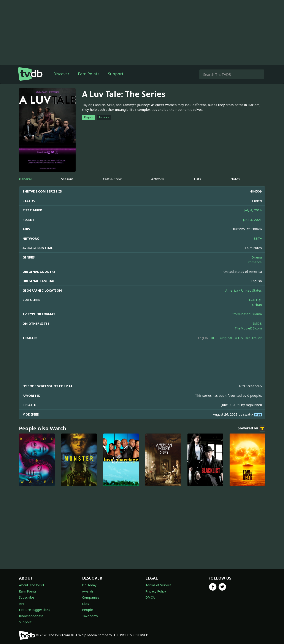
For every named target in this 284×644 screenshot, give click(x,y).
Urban (257, 305)
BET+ (258, 238)
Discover (61, 74)
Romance (255, 262)
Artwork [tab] (158, 179)
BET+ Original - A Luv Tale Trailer (236, 338)
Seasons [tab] (67, 179)
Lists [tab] (197, 179)
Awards (88, 591)
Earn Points (89, 74)
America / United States (244, 290)
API (22, 604)
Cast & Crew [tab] (112, 179)
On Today (89, 585)
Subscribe (27, 597)
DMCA (150, 597)
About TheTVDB (31, 585)
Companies (91, 597)
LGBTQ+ (255, 300)
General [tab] (25, 179)
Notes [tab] (235, 179)
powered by (251, 429)
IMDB (257, 323)
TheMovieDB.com (248, 328)
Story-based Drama (247, 314)
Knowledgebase (31, 616)
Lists (86, 604)
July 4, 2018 (253, 210)
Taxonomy (90, 616)
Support (116, 74)
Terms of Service (158, 585)
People (87, 610)
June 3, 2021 (252, 220)
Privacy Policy (156, 591)
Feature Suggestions (35, 610)
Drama (257, 257)
